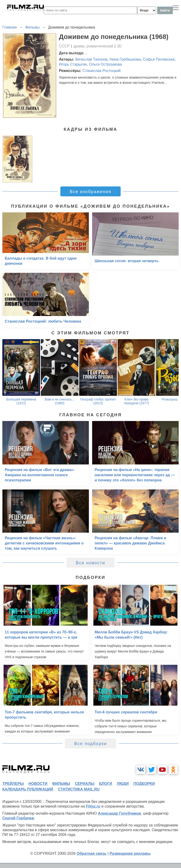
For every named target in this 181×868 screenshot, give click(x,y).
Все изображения (90, 192)
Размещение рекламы (130, 853)
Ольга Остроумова (105, 64)
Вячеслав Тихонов (92, 59)
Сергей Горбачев (18, 818)
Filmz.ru (93, 806)
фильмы (61, 784)
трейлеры (13, 784)
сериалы (84, 784)
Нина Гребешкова (125, 59)
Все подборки (90, 744)
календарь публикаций (28, 789)
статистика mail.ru (79, 789)
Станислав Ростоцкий (102, 71)
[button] (173, 372)
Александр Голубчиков (119, 813)
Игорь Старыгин (73, 64)
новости (38, 784)
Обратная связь (92, 853)
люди (123, 784)
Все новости (91, 563)
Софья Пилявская (159, 59)
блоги (105, 784)
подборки (144, 784)
